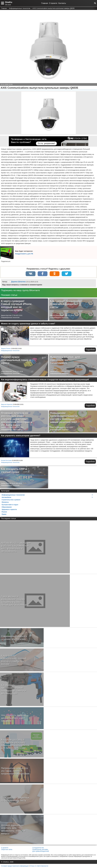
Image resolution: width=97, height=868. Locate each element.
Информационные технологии (10, 318)
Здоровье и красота (9, 509)
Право (4, 514)
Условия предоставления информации (15, 866)
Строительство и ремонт (11, 500)
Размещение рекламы (40, 849)
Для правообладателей (41, 851)
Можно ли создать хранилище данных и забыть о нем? (28, 324)
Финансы (5, 502)
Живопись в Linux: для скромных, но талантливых (65, 360)
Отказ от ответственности (39, 866)
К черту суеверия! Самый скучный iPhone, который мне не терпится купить (17, 306)
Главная (45, 3)
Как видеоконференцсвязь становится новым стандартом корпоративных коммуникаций (45, 380)
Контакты (62, 3)
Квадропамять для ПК (24, 254)
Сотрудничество (38, 848)
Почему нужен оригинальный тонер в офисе (16, 360)
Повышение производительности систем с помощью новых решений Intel (64, 418)
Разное (4, 512)
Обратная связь (7, 849)
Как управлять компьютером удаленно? (21, 436)
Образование (7, 507)
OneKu (9, 2)
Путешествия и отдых (10, 505)
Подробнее (90, 350)
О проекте (53, 3)
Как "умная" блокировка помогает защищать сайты (66, 304)
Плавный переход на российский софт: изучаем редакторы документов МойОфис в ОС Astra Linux (17, 419)
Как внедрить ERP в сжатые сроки (14, 470)
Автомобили (6, 497)
